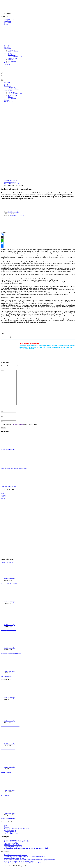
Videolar (10, 60)
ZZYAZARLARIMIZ (10, 182)
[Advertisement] (38, 116)
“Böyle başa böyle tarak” (11, 833)
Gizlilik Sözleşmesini (18, 425)
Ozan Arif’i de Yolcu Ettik (6, 772)
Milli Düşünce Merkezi (11, 180)
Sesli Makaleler (9, 64)
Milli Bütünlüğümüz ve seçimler (7, 703)
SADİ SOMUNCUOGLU (11, 184)
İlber (6, 825)
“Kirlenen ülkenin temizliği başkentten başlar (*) (10, 726)
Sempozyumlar (12, 61)
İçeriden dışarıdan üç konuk (6, 676)
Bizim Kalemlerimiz (13, 52)
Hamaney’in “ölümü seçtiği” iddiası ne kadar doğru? (19, 861)
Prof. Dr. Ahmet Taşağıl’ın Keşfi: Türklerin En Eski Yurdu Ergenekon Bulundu (26, 848)
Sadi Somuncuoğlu (13, 212)
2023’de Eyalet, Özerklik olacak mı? (8, 749)
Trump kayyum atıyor (10, 832)
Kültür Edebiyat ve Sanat (15, 56)
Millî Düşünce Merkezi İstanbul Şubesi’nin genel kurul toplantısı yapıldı (25, 856)
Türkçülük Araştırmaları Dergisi (13, 846)
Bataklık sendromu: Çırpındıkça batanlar (16, 855)
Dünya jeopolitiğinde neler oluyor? (14, 858)
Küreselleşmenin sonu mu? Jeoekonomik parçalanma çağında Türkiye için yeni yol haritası (30, 860)
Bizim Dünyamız (13, 58)
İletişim (6, 24)
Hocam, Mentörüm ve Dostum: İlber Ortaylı (17, 829)
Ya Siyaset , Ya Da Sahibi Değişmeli (8, 818)
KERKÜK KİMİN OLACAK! (8, 487)
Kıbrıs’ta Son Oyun (5, 795)
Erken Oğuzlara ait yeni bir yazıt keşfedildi (16, 840)
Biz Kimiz (7, 45)
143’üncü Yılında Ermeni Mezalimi (8, 607)
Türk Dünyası (12, 55)
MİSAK (6, 63)
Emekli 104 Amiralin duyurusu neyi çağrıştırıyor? (11, 653)
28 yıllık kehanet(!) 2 (10, 830)
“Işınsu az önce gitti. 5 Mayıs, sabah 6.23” (9, 584)
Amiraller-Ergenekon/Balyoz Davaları (8, 630)
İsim (2, 407)
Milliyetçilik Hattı (9, 19)
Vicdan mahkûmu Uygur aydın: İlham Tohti (17, 842)
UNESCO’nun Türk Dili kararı (13, 845)
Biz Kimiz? (7, 23)
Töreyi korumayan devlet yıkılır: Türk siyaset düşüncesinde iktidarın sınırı (25, 863)
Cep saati (7, 827)
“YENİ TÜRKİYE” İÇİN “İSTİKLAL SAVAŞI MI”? (14, 468)
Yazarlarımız (8, 21)
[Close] (2, 80)
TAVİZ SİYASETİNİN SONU (8, 450)
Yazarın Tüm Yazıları (7, 563)
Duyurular (7, 47)
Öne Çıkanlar (8, 53)
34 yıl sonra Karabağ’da (11, 843)
